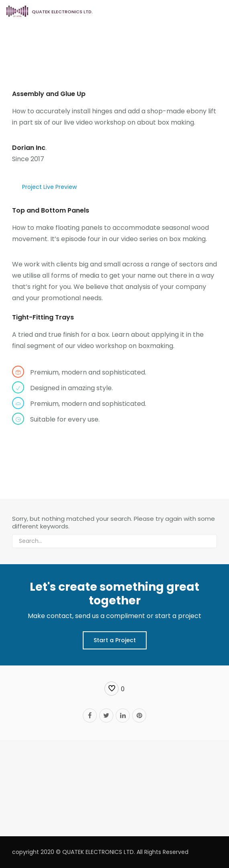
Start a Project (115, 640)
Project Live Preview (49, 187)
